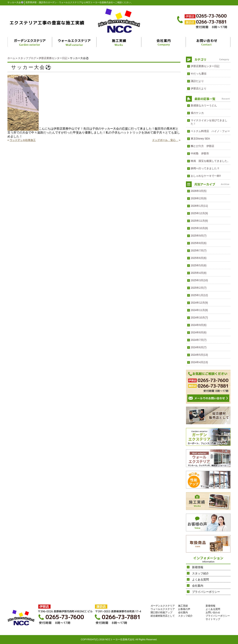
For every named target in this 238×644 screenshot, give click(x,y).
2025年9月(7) (199, 236)
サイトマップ (213, 619)
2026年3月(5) (199, 191)
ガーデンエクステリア (163, 606)
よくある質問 (200, 579)
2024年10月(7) (199, 318)
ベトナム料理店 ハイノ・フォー (210, 131)
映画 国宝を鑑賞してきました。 (210, 161)
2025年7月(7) (199, 250)
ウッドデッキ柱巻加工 (23, 140)
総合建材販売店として (163, 616)
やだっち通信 (199, 74)
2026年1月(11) (199, 206)
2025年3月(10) (199, 280)
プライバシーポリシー (206, 592)
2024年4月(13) (199, 362)
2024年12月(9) (199, 303)
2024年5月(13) (199, 355)
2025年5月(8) (199, 265)
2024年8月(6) (199, 332)
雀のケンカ (197, 113)
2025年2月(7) (199, 288)
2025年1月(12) (199, 295)
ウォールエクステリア (163, 609)
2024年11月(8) (199, 310)
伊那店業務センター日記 (53, 58)
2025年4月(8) (199, 273)
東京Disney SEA (200, 139)
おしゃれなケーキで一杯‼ (206, 176)
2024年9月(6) (199, 325)
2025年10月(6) (199, 228)
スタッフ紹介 (200, 573)
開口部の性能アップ (161, 612)
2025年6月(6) (199, 258)
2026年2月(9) (199, 198)
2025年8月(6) (199, 243)
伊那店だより (199, 88)
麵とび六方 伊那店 (202, 146)
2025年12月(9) (199, 213)
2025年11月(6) (199, 221)
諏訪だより (197, 81)
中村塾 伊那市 (200, 153)
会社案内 (198, 586)
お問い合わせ (213, 612)
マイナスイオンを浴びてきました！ (209, 122)
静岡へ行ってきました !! (205, 168)
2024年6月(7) (199, 347)
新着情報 (198, 567)
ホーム (11, 58)
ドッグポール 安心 (165, 140)
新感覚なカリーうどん (204, 105)
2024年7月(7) (199, 340)
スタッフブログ (27, 58)
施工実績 (183, 606)
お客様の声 (184, 609)
